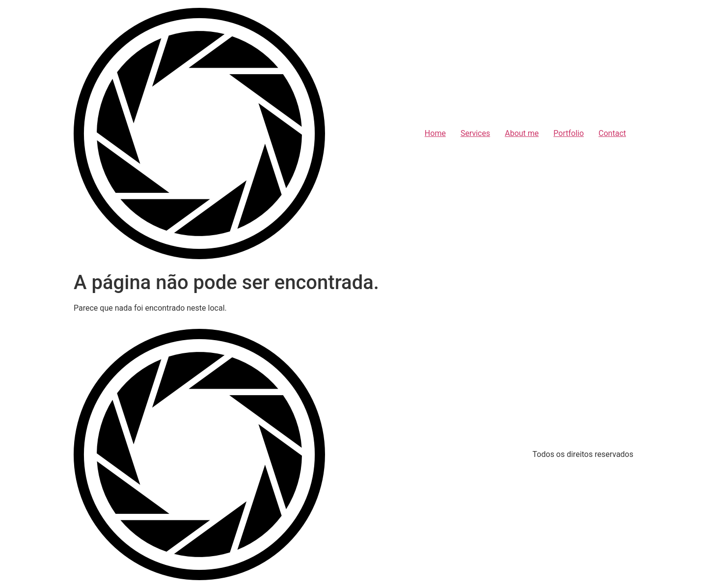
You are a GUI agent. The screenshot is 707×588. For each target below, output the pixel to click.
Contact (612, 133)
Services (475, 133)
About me (522, 133)
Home (435, 133)
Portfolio (569, 133)
